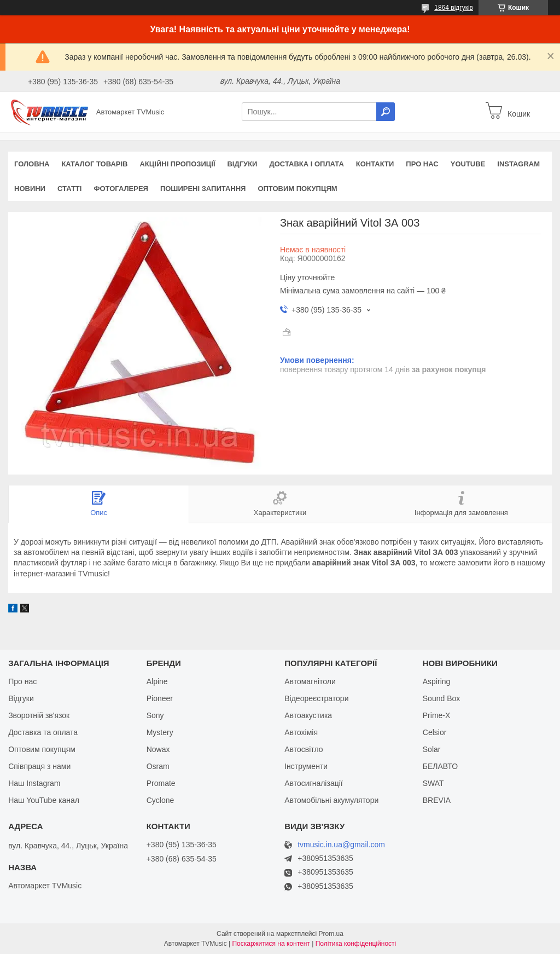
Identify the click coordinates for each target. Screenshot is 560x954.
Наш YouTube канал (44, 800)
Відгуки (242, 164)
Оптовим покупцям (297, 189)
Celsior (435, 732)
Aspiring (437, 681)
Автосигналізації (313, 783)
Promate (161, 783)
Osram (158, 766)
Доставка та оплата (43, 732)
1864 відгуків (454, 8)
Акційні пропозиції (177, 164)
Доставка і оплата (306, 164)
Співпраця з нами (39, 766)
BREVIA (437, 800)
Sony (155, 715)
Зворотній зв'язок (39, 715)
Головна (32, 164)
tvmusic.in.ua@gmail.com (341, 845)
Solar (432, 749)
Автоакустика (308, 715)
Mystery (160, 732)
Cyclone (161, 800)
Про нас (422, 164)
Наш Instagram (34, 783)
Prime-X (437, 715)
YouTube (468, 164)
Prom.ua (331, 934)
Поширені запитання (203, 189)
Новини (30, 189)
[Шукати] (386, 112)
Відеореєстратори (316, 698)
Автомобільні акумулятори (331, 800)
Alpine (157, 681)
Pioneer (160, 698)
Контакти (375, 164)
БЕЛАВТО (440, 766)
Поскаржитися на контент (271, 944)
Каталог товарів (94, 164)
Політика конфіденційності (356, 944)
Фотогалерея (121, 189)
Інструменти (306, 766)
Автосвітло (304, 749)
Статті (69, 189)
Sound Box (442, 698)
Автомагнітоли (310, 681)
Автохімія (301, 732)
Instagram (518, 164)
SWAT (433, 783)
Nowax (158, 749)
